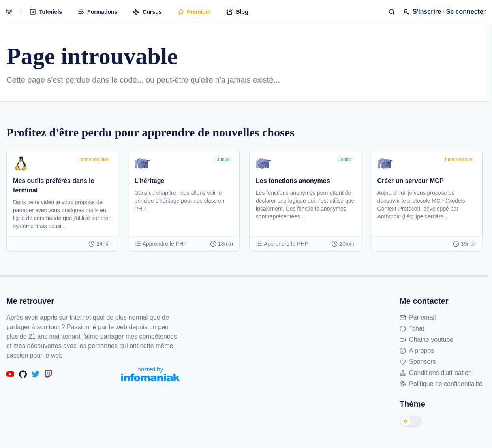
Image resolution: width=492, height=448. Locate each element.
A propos (417, 351)
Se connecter (466, 12)
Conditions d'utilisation (436, 373)
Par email (418, 317)
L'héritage (150, 181)
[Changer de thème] (411, 421)
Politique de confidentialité (441, 384)
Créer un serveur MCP (411, 181)
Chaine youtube (426, 340)
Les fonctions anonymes (293, 181)
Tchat (412, 328)
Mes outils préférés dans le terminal (54, 185)
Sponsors (418, 362)
